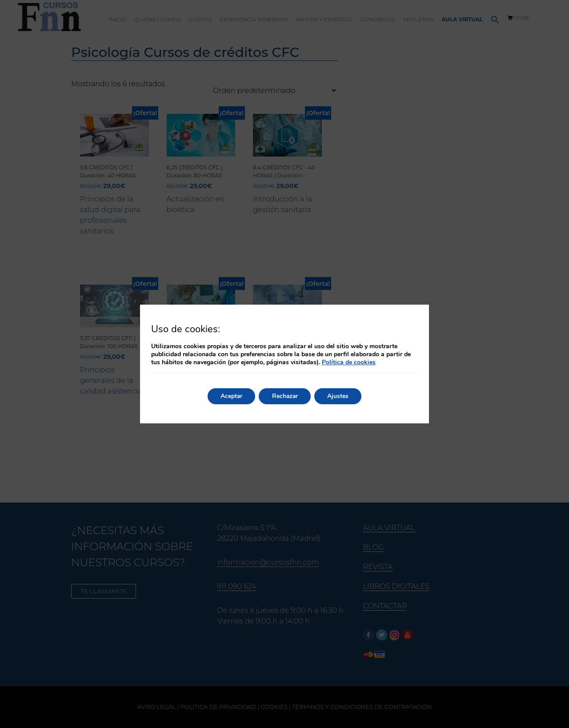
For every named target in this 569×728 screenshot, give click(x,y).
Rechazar (285, 396)
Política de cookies (349, 362)
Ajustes (339, 396)
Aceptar (230, 396)
